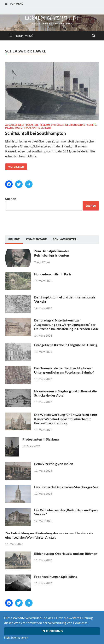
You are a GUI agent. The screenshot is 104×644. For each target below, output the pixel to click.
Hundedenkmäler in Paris (53, 274)
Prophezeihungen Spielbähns (56, 576)
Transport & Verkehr (38, 128)
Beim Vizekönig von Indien (54, 464)
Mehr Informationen (16, 638)
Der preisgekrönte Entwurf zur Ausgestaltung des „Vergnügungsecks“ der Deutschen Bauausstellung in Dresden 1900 (66, 324)
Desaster (32, 125)
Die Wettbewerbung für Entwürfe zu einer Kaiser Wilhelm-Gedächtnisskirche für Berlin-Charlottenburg (66, 419)
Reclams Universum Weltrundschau (62, 125)
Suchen (11, 199)
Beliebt (14, 239)
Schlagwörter (65, 239)
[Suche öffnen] (94, 36)
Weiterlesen (15, 166)
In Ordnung (52, 631)
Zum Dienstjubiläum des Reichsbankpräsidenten (52, 253)
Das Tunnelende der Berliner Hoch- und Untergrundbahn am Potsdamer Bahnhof (64, 370)
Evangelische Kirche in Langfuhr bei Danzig (66, 345)
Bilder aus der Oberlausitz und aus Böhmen (66, 553)
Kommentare (36, 239)
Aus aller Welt (15, 125)
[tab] (14, 240)
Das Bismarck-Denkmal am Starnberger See (66, 487)
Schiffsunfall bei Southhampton (36, 133)
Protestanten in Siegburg (41, 439)
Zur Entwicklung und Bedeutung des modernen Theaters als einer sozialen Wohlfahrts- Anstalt (49, 535)
